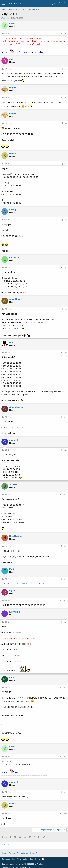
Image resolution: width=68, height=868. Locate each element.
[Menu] (4, 3)
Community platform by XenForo (22, 864)
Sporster (14, 484)
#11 (65, 450)
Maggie (13, 87)
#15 (65, 601)
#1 (66, 34)
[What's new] (59, 3)
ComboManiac (16, 407)
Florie (12, 569)
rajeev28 (13, 590)
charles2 (14, 440)
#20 (65, 814)
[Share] (62, 34)
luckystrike (15, 612)
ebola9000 (14, 258)
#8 (66, 309)
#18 (65, 757)
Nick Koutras (16, 536)
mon (12, 677)
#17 (65, 687)
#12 (65, 495)
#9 (66, 353)
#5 (66, 164)
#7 (66, 268)
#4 (66, 123)
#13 (65, 546)
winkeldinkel (15, 299)
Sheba (6, 18)
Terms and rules (8, 859)
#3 (66, 98)
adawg (13, 210)
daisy (12, 59)
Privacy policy (22, 859)
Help (31, 859)
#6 (66, 220)
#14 (65, 579)
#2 (66, 69)
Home (38, 859)
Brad (12, 342)
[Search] (65, 3)
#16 (65, 622)
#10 (65, 417)
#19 (65, 792)
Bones (13, 154)
